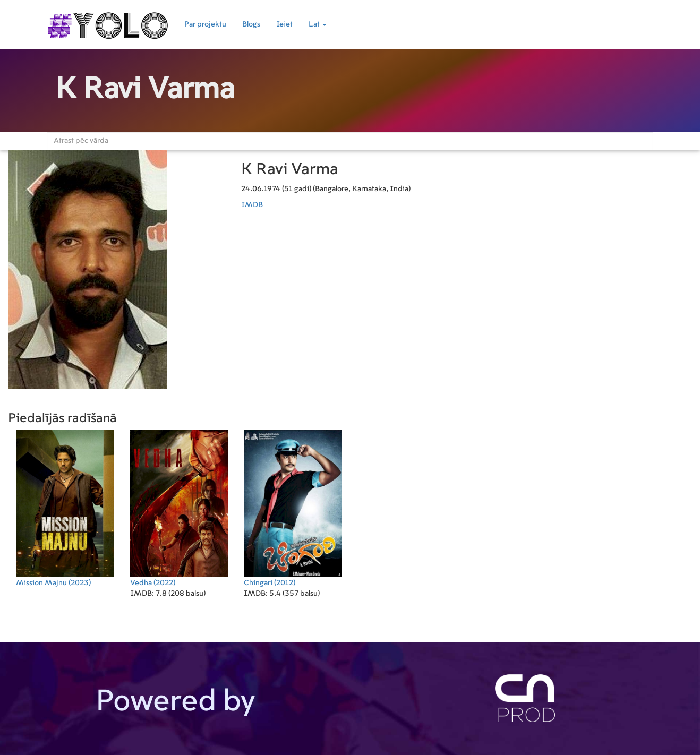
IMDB (252, 205)
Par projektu (205, 24)
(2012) (293, 508)
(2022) (179, 508)
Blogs (251, 24)
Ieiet (284, 24)
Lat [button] (318, 24)
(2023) (65, 508)
